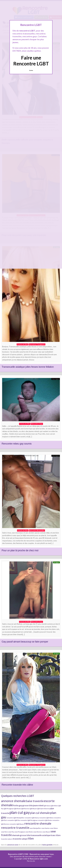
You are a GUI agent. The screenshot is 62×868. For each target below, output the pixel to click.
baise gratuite (48, 845)
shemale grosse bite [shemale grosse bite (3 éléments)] (21, 835)
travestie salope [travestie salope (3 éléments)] (20, 839)
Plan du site (31, 861)
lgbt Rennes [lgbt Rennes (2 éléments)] (25, 809)
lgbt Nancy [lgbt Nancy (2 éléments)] (47, 806)
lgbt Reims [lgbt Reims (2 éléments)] (18, 809)
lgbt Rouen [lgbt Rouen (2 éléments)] (33, 809)
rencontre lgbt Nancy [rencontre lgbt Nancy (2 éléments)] (32, 818)
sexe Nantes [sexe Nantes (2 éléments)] (46, 828)
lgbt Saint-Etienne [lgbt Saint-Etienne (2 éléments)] (43, 809)
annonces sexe (13, 845)
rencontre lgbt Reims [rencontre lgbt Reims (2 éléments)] (45, 820)
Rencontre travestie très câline (17, 785)
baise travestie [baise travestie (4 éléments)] (35, 801)
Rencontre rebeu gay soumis (17, 444)
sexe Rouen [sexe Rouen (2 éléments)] (46, 832)
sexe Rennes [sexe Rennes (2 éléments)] (38, 832)
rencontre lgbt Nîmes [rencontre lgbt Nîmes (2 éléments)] (46, 818)
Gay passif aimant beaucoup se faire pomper (25, 642)
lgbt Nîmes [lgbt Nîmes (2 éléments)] (55, 806)
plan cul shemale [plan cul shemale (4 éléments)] (40, 813)
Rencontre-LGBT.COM (18, 854)
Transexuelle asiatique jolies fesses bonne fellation (28, 367)
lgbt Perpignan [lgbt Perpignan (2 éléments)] (9, 809)
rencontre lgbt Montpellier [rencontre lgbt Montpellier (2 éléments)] (15, 818)
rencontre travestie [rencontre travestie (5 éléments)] (15, 828)
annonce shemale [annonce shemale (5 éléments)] (13, 801)
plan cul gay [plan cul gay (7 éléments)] (20, 812)
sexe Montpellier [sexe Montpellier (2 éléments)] (35, 828)
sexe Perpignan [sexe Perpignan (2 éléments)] (20, 832)
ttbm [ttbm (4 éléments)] (31, 838)
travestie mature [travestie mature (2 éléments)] (7, 839)
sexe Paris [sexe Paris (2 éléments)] (4, 832)
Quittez (31, 70)
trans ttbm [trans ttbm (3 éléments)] (56, 835)
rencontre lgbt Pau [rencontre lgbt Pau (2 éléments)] (14, 820)
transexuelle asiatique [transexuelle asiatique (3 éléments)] (41, 835)
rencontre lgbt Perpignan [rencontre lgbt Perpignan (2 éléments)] (29, 820)
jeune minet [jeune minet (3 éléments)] (38, 805)
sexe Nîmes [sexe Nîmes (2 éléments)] (54, 828)
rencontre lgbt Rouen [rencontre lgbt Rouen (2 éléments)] (17, 824)
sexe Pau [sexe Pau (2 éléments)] (11, 832)
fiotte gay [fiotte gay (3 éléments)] (18, 805)
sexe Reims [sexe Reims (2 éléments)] (29, 832)
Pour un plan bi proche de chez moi (20, 550)
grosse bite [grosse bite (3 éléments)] (28, 805)
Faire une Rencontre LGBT (31, 61)
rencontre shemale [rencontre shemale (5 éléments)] (38, 823)
